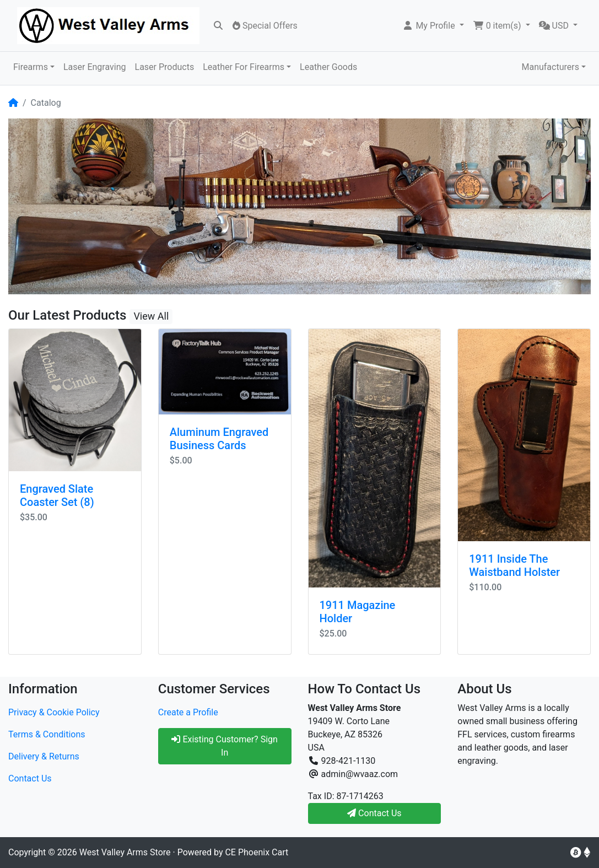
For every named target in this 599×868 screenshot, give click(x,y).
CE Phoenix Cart (257, 852)
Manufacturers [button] (550, 67)
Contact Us (30, 778)
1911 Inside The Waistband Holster (514, 565)
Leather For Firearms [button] (244, 67)
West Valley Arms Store (125, 852)
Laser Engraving (95, 67)
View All (151, 316)
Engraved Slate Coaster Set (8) (57, 495)
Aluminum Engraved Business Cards (219, 439)
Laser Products (165, 67)
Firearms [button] (31, 67)
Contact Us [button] (374, 813)
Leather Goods (328, 67)
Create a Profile (188, 712)
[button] (433, 26)
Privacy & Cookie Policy (54, 712)
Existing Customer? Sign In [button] (224, 746)
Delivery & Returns (44, 756)
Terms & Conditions (47, 734)
